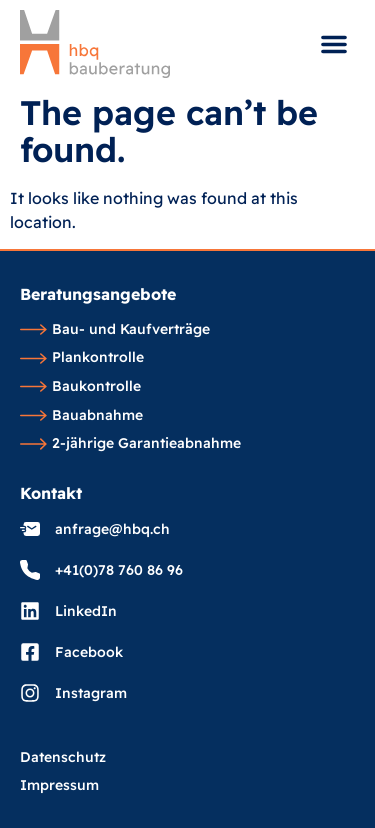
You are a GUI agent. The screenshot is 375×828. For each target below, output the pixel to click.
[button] (334, 44)
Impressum (59, 786)
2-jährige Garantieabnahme (130, 444)
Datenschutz (63, 758)
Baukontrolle (80, 387)
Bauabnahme (81, 416)
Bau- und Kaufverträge (115, 330)
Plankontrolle (82, 358)
